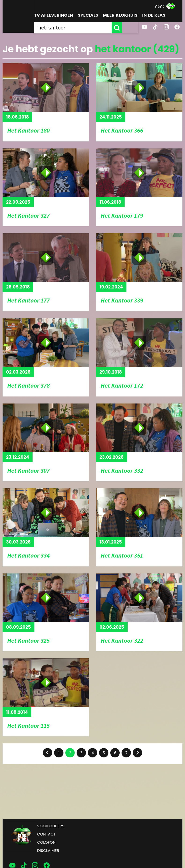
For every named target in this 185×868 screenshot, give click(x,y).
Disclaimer (48, 851)
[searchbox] (81, 27)
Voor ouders (51, 826)
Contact (46, 834)
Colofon (46, 842)
